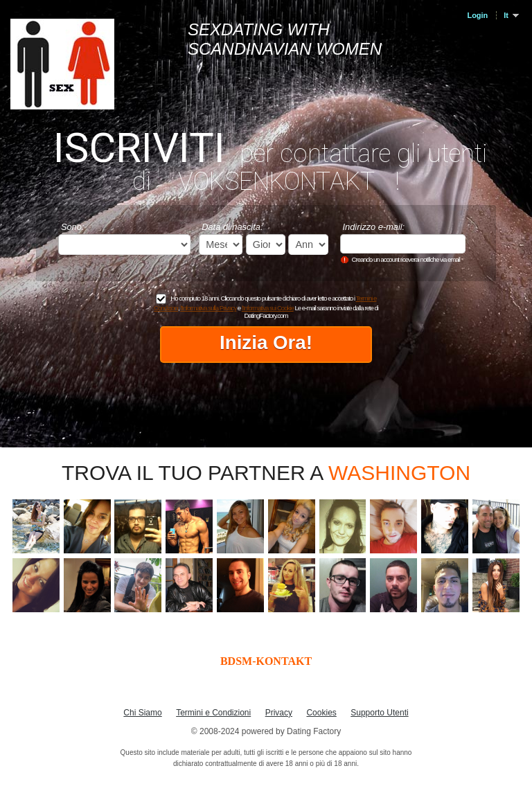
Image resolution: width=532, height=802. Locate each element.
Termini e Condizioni (213, 713)
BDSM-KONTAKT (266, 661)
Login (477, 15)
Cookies (321, 713)
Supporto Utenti (379, 713)
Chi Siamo (142, 713)
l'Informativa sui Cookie (268, 308)
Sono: (72, 227)
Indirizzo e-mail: (374, 227)
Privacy (279, 713)
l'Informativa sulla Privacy (208, 308)
